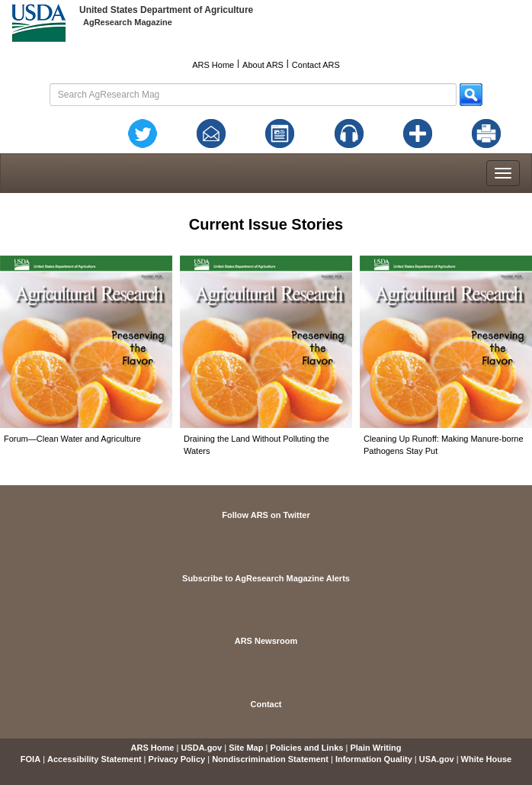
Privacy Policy (177, 759)
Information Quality (374, 759)
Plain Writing (375, 748)
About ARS (263, 65)
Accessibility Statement (95, 759)
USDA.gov (201, 748)
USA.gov (437, 759)
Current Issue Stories (266, 224)
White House (487, 759)
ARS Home (213, 65)
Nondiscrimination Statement (270, 759)
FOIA (30, 759)
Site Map (246, 748)
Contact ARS (316, 65)
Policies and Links (306, 748)
